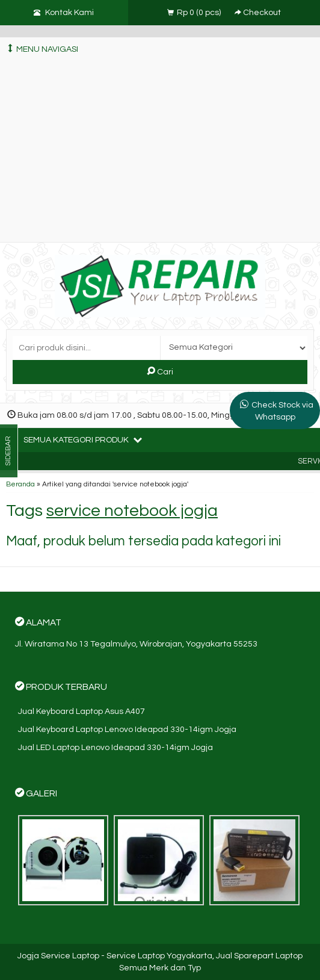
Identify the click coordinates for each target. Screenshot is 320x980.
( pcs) (195, 13)
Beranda (20, 484)
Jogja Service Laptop (58, 956)
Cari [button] (160, 371)
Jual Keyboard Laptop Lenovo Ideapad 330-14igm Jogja (127, 730)
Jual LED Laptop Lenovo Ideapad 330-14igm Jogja (115, 748)
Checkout (258, 13)
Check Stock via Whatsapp (282, 411)
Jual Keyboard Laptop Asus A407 (82, 712)
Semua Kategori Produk (83, 439)
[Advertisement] (160, 152)
